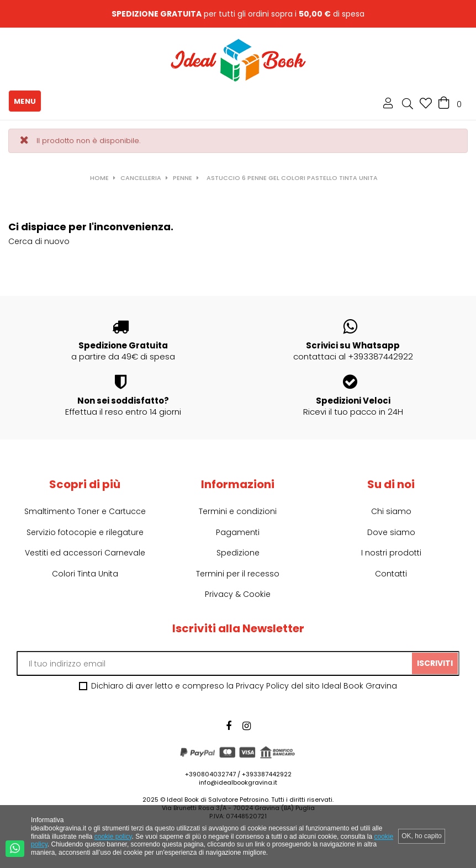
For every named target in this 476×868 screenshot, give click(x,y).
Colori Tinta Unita (85, 574)
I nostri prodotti (391, 553)
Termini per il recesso (238, 574)
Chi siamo (391, 511)
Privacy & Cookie (238, 594)
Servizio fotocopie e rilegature (85, 532)
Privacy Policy (262, 686)
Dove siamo (391, 532)
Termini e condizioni (238, 511)
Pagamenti (238, 532)
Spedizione (238, 553)
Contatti (391, 574)
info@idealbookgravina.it (238, 782)
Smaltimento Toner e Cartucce (85, 511)
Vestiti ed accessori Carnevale (85, 553)
